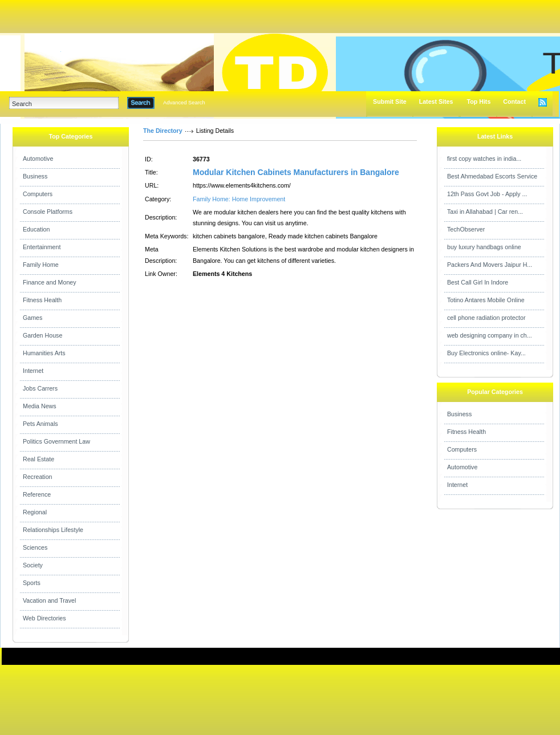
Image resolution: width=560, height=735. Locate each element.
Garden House (42, 335)
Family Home (41, 265)
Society (33, 565)
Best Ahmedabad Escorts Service (492, 176)
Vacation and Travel (49, 600)
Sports (32, 583)
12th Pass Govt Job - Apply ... (487, 194)
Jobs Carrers (40, 388)
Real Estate (38, 459)
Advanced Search (184, 103)
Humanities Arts (44, 353)
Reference (37, 494)
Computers (38, 194)
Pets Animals (40, 424)
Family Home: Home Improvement (239, 199)
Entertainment (42, 247)
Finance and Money (50, 282)
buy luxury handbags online (484, 247)
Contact (514, 101)
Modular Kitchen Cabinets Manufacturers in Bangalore (296, 172)
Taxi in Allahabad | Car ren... (485, 212)
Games (33, 318)
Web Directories (44, 618)
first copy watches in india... (484, 159)
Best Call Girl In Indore (478, 282)
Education (36, 229)
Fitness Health (42, 300)
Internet (33, 371)
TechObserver (466, 229)
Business (35, 176)
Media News (40, 406)
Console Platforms (48, 212)
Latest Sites (436, 101)
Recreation (38, 477)
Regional (35, 512)
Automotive (38, 159)
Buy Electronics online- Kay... (486, 353)
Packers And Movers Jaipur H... (490, 265)
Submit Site (390, 101)
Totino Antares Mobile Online (486, 300)
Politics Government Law (56, 441)
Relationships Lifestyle (53, 530)
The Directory (163, 131)
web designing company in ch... (490, 335)
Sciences (35, 547)
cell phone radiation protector (486, 318)
